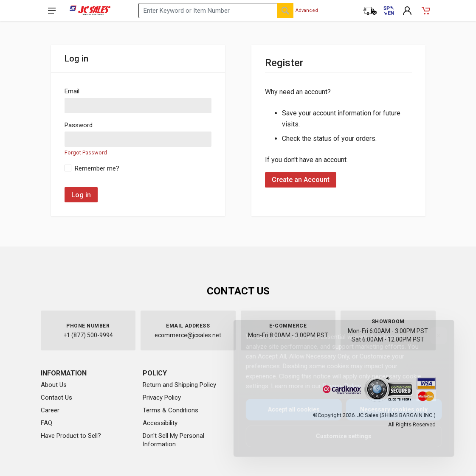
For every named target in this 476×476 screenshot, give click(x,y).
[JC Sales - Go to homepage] (90, 11)
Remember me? (97, 168)
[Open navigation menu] (52, 11)
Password (79, 125)
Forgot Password (86, 153)
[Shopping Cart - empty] (426, 11)
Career (50, 410)
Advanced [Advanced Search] (307, 10)
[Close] (432, 336)
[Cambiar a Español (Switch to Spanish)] (389, 11)
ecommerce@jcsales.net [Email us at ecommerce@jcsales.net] (188, 335)
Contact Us (56, 398)
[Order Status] (370, 11)
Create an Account (301, 180)
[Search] (285, 11)
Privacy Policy (162, 398)
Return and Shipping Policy (179, 385)
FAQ (46, 423)
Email (72, 91)
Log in (81, 195)
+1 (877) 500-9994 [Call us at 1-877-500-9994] (88, 335)
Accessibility (160, 423)
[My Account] (407, 11)
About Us (54, 385)
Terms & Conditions (170, 410)
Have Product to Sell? (71, 436)
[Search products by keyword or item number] (216, 11)
